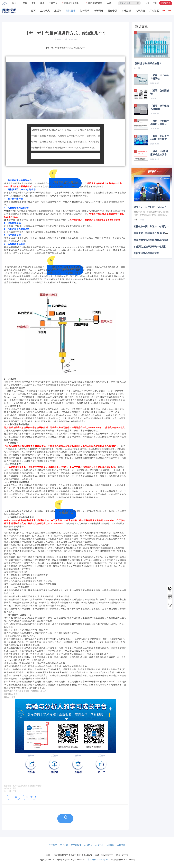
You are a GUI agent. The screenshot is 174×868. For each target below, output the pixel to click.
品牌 (109, 3)
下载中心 (53, 3)
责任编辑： (9, 788)
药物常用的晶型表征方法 (146, 253)
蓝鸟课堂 (84, 11)
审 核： (9, 791)
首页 (33, 11)
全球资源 (121, 845)
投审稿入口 (166, 3)
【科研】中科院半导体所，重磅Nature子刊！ (160, 123)
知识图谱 (71, 11)
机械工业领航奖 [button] (70, 3)
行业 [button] (14, 3)
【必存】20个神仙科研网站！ (160, 77)
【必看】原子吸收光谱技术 (160, 107)
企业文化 (99, 845)
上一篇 (13, 797)
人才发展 (110, 845)
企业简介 (88, 845)
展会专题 (112, 11)
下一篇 (29, 797)
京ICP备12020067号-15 (98, 860)
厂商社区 (154, 11)
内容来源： (9, 786)
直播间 (58, 11)
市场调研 (98, 11)
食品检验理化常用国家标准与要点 (151, 240)
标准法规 (126, 11)
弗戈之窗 (64, 845)
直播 (34, 3)
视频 (25, 3)
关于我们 (140, 11)
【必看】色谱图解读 (160, 92)
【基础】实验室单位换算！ (148, 63)
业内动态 (45, 11)
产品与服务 (76, 845)
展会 (42, 3)
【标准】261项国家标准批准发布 (159, 153)
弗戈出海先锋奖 (94, 3)
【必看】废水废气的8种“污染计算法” (160, 138)
